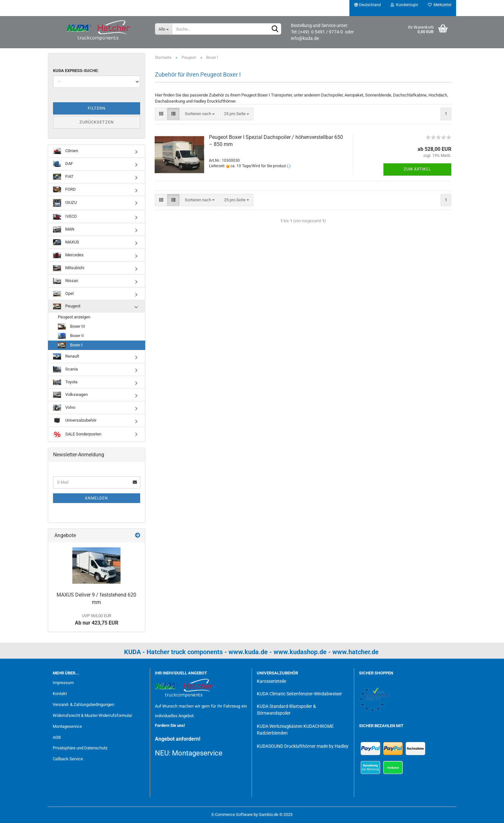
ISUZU (65, 203)
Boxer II (71, 336)
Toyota (65, 382)
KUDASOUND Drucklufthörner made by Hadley (303, 746)
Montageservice (67, 726)
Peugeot (67, 307)
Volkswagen (70, 395)
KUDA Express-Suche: (76, 71)
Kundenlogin (404, 5)
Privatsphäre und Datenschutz (80, 748)
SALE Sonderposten (77, 434)
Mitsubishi (69, 268)
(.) (289, 166)
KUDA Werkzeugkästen (280, 726)
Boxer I (70, 345)
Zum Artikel (417, 169)
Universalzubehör (75, 421)
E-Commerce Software (232, 814)
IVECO (65, 217)
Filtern (97, 108)
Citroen (66, 151)
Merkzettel (440, 5)
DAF (63, 164)
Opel (63, 294)
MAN (64, 229)
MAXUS (66, 242)
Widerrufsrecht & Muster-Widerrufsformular (92, 715)
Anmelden (96, 498)
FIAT (63, 177)
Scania (65, 369)
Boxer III (72, 327)
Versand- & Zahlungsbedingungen (83, 704)
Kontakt (60, 694)
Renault (66, 357)
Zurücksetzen (97, 122)
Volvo (64, 408)
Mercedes (68, 255)
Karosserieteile (271, 681)
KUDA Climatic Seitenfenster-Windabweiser (299, 694)
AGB (57, 737)
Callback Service (68, 759)
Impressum (63, 683)
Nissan (66, 281)
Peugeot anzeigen (74, 317)
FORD (64, 190)
